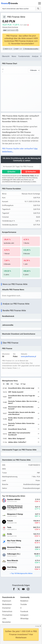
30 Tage (23, 384)
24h (12, 384)
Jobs (4, 619)
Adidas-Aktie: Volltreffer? (17, 442)
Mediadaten (7, 604)
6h (4, 384)
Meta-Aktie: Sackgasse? (17, 439)
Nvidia (9, 534)
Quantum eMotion (14, 499)
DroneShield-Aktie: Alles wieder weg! (21, 388)
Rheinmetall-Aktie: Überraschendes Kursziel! (21, 408)
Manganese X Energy (15, 514)
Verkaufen (32, 172)
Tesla (9, 527)
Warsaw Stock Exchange (10, 27)
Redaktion (24, 601)
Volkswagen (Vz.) (14, 554)
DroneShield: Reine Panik (17, 429)
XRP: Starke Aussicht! (16, 392)
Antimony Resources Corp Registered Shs (15, 507)
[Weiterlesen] (39, 388)
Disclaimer (6, 608)
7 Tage (17, 384)
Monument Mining (14, 547)
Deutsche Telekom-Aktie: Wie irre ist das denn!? (23, 402)
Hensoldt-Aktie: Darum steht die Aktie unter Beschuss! (22, 413)
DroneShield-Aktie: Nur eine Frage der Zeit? (22, 397)
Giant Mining (12, 567)
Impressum (7, 601)
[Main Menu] (40, 3)
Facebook (24, 612)
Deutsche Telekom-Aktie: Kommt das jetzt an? (21, 424)
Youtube (24, 604)
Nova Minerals (13, 561)
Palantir (10, 521)
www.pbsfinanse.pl (28, 356)
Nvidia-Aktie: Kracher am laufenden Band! (21, 419)
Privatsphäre (7, 615)
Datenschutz (7, 612)
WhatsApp (24, 619)
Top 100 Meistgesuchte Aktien (22, 573)
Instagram (24, 615)
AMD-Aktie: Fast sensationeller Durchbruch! (19, 434)
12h (7, 384)
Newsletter (6, 622)
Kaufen (12, 172)
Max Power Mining (14, 541)
